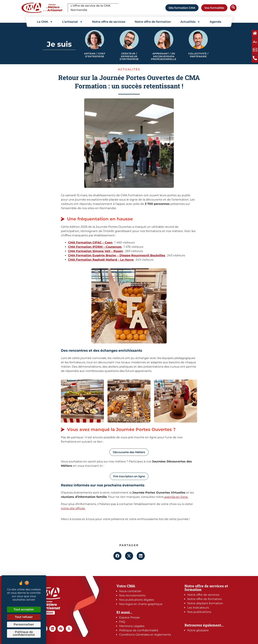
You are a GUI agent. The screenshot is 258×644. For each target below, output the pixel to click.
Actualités (190, 22)
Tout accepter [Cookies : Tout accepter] (24, 609)
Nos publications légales (137, 600)
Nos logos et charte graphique (141, 604)
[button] (65, 402)
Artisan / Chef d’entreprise (95, 55)
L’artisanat (72, 22)
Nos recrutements (132, 595)
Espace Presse (129, 617)
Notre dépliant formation (205, 603)
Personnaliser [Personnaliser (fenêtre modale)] (24, 624)
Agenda (215, 22)
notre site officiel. (73, 508)
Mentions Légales (132, 626)
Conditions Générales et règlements (145, 635)
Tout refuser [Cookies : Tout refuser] (24, 617)
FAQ (122, 622)
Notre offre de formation (153, 22)
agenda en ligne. (176, 497)
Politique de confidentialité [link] (24, 633)
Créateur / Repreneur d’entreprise (129, 56)
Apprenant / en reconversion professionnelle (164, 56)
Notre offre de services (109, 22)
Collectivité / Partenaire (198, 55)
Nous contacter (130, 591)
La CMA (45, 22)
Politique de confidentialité (139, 630)
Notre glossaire (198, 630)
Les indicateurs (198, 608)
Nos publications (199, 612)
